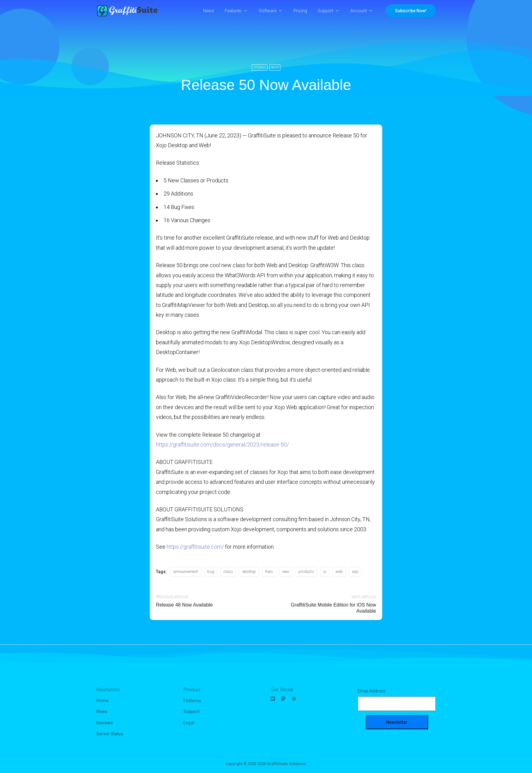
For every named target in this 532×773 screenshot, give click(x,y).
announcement (186, 571)
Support (325, 11)
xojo (355, 571)
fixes (269, 571)
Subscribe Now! (411, 11)
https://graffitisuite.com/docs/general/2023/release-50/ (222, 444)
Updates (260, 67)
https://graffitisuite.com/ (195, 547)
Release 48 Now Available (184, 605)
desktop (249, 571)
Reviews (105, 723)
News (209, 11)
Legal (189, 723)
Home (102, 700)
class (228, 571)
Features (233, 11)
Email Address (372, 691)
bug (211, 571)
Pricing (300, 11)
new (286, 571)
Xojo (275, 67)
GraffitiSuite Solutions (286, 764)
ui (325, 571)
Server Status (110, 734)
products (306, 571)
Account (359, 11)
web (339, 571)
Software (268, 11)
